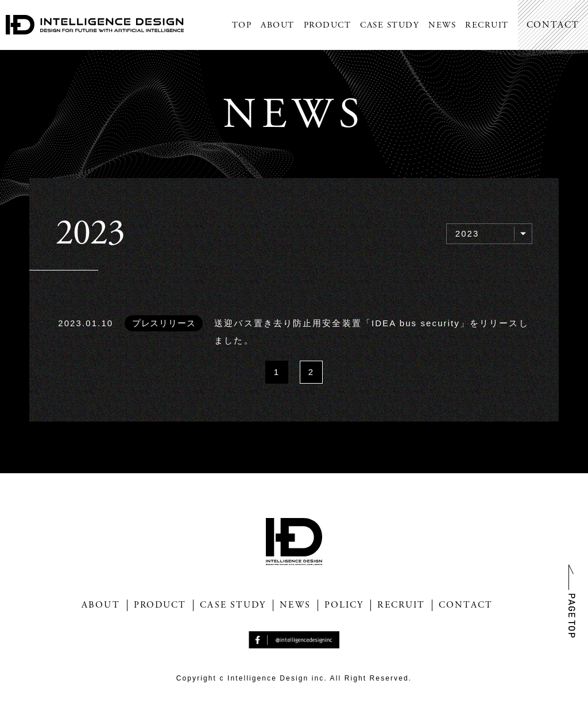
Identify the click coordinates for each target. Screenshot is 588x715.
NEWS (442, 25)
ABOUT (278, 25)
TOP (242, 25)
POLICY (344, 605)
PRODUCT (328, 25)
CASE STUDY (390, 25)
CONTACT (553, 25)
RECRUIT (487, 25)
